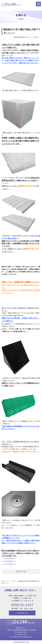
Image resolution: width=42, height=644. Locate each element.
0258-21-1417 (22, 605)
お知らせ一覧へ (21, 571)
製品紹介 (36, 37)
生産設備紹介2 (10, 561)
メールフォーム (22, 613)
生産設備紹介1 (10, 558)
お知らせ (29, 37)
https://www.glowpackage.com (23, 637)
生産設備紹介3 (10, 564)
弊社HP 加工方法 (27, 186)
